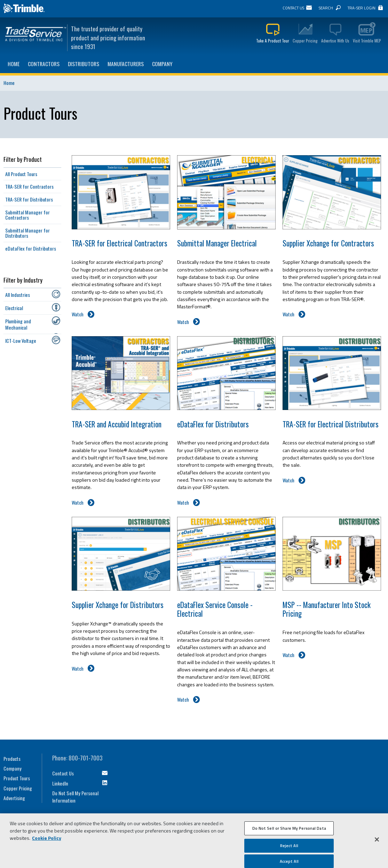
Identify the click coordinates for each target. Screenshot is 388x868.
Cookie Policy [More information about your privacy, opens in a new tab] (47, 840)
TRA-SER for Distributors (29, 199)
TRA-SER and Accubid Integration (117, 424)
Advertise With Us (335, 41)
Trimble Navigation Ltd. (24, 9)
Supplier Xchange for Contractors (328, 243)
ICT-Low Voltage (21, 341)
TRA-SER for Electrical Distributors (331, 424)
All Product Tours (21, 174)
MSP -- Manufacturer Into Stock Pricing (327, 609)
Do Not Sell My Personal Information (75, 797)
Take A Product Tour (273, 41)
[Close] (377, 842)
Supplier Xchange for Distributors (118, 605)
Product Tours (17, 778)
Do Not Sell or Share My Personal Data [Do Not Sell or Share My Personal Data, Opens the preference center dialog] (289, 831)
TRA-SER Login (362, 8)
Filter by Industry (23, 280)
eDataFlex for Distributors (213, 424)
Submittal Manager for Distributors (27, 233)
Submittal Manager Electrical (217, 243)
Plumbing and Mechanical (18, 324)
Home (14, 64)
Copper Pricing (305, 41)
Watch (78, 314)
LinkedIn (60, 783)
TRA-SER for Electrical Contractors (120, 243)
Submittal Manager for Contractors (27, 215)
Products (12, 759)
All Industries (18, 295)
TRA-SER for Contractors (29, 186)
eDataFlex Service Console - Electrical (215, 609)
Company (162, 64)
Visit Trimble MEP (367, 41)
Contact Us (293, 8)
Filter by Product (23, 159)
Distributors (84, 64)
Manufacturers (126, 64)
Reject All (289, 848)
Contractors (44, 64)
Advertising (14, 798)
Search (326, 8)
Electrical (14, 308)
